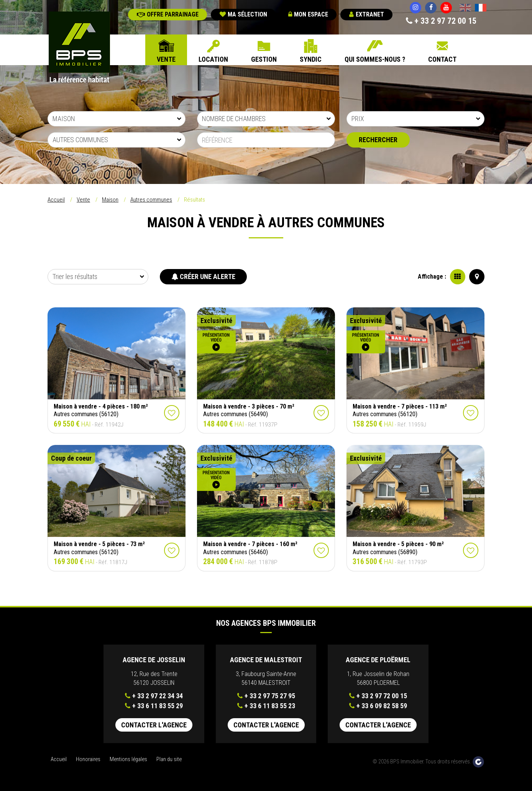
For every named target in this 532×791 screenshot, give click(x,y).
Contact (442, 59)
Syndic (311, 59)
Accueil (56, 200)
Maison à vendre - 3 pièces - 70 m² (249, 406)
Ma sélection (243, 14)
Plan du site (169, 759)
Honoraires (88, 759)
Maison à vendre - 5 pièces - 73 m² (99, 544)
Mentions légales (128, 759)
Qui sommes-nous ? (375, 59)
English (465, 8)
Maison (110, 200)
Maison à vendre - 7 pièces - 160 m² (250, 544)
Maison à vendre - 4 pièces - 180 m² (101, 406)
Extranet (367, 14)
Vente (166, 59)
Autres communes (151, 200)
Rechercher (378, 140)
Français (481, 8)
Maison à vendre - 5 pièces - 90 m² (398, 544)
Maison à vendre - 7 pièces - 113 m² (400, 406)
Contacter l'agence (154, 725)
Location (213, 59)
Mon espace (308, 14)
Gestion (264, 59)
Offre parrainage (168, 14)
